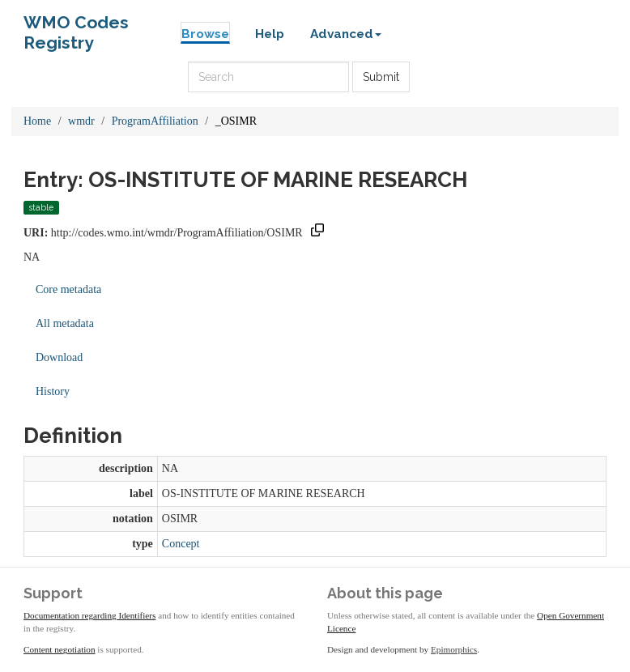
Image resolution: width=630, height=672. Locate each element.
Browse (205, 34)
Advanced (346, 34)
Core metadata (68, 289)
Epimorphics (454, 649)
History (53, 391)
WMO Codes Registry (76, 26)
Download (59, 357)
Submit (381, 77)
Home (37, 121)
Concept (181, 544)
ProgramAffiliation (155, 121)
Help (270, 34)
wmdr (81, 121)
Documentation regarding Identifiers (89, 615)
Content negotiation (60, 649)
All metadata (65, 323)
